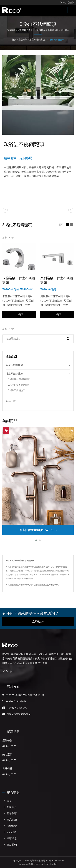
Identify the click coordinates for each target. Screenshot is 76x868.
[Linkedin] (11, 672)
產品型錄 (12, 832)
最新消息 (12, 838)
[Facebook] (4, 672)
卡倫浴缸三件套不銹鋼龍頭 (19, 280)
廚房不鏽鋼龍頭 (14, 365)
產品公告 (7, 740)
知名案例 (7, 755)
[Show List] (72, 224)
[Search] (33, 339)
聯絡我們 (12, 844)
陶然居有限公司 (37, 860)
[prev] (5, 210)
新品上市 (11, 401)
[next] (71, 210)
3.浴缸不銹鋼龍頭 (56, 39)
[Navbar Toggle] (71, 10)
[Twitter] (7, 672)
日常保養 (7, 769)
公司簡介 (12, 807)
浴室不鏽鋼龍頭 (37, 39)
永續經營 (12, 826)
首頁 (14, 39)
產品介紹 (12, 819)
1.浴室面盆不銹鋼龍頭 (19, 379)
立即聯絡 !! (38, 621)
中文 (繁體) (68, 2)
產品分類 (23, 39)
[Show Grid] (68, 224)
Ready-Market (50, 864)
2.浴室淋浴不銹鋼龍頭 (19, 385)
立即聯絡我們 (53, 585)
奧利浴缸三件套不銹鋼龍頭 (57, 280)
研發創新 (12, 813)
